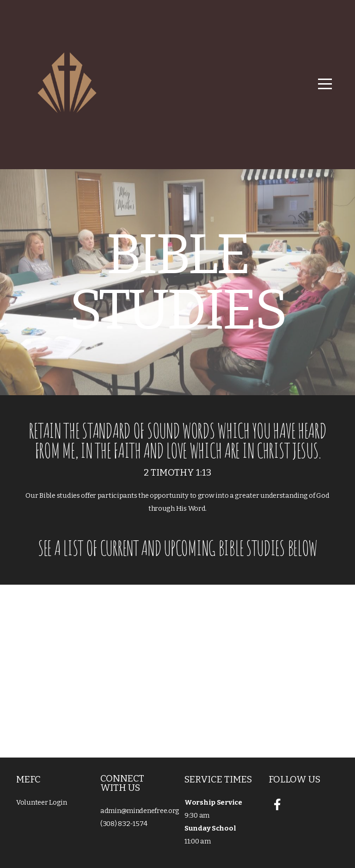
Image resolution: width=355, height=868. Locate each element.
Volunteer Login (42, 802)
